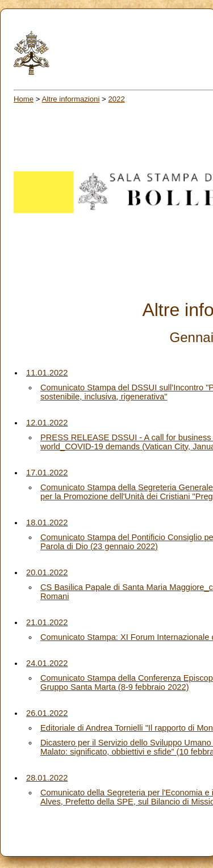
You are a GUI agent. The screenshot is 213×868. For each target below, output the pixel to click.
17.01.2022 (47, 473)
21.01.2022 (47, 622)
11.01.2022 (47, 373)
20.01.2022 (47, 572)
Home (24, 99)
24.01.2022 (47, 663)
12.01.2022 (47, 423)
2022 (116, 99)
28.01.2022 (47, 778)
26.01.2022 (47, 713)
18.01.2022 (47, 523)
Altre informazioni (71, 99)
